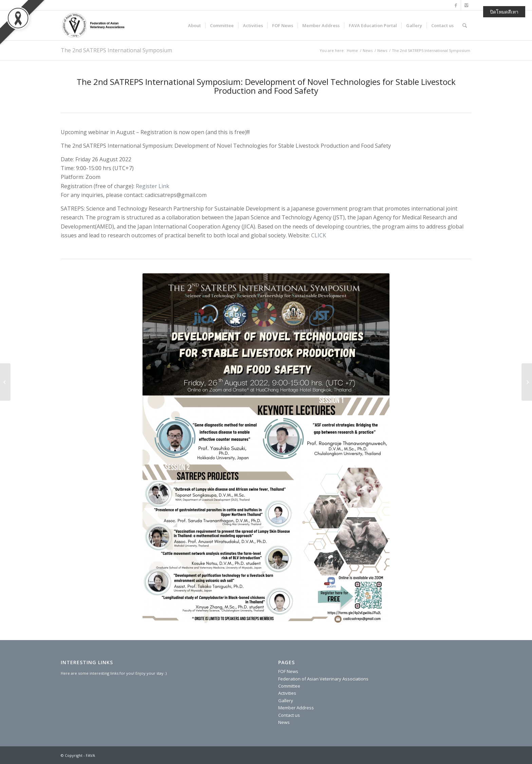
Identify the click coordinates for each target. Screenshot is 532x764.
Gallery (286, 701)
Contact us (289, 715)
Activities (287, 693)
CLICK (319, 235)
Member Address (296, 708)
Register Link (153, 186)
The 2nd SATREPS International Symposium (116, 50)
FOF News (288, 671)
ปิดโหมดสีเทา (504, 12)
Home (352, 50)
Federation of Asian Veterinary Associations (323, 679)
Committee (289, 686)
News (368, 50)
